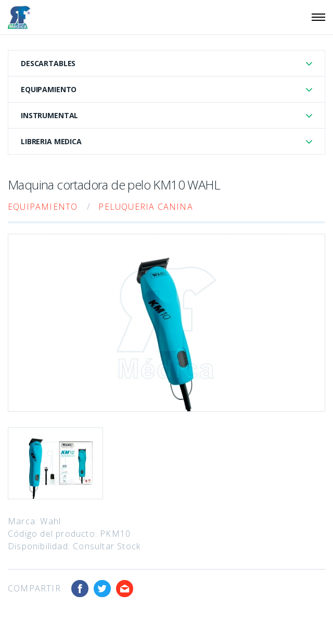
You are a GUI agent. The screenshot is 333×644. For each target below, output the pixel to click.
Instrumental (49, 115)
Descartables (48, 63)
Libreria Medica (51, 141)
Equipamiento (49, 89)
